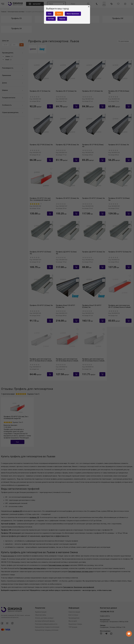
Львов (59, 14)
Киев (50, 14)
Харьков (62, 19)
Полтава (51, 19)
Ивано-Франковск (73, 14)
